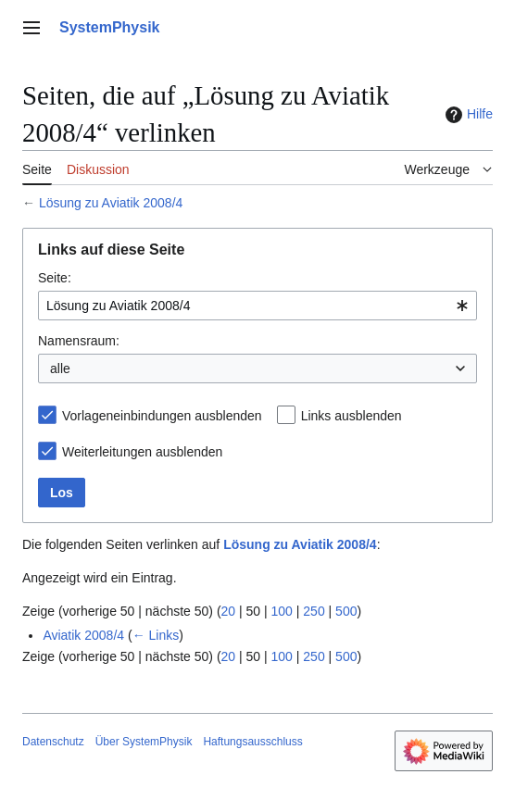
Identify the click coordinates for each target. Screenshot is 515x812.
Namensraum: (79, 341)
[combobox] (257, 306)
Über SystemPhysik (144, 742)
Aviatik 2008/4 (83, 635)
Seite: (55, 278)
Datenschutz (53, 742)
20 (229, 611)
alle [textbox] (60, 369)
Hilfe (467, 115)
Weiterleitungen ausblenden (142, 452)
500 (346, 611)
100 (282, 611)
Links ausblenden (352, 416)
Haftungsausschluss (252, 742)
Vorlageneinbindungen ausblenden (162, 416)
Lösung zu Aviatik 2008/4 (111, 203)
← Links (156, 635)
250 (314, 611)
